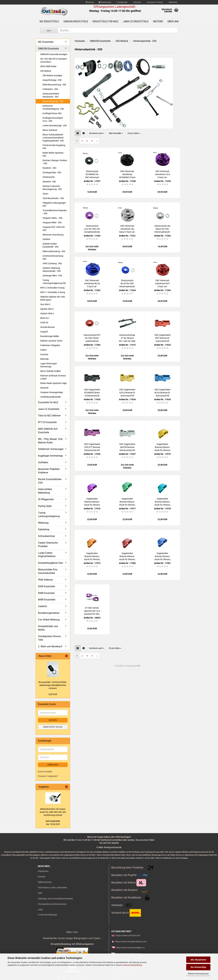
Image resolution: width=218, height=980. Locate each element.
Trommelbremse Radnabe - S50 (55, 212)
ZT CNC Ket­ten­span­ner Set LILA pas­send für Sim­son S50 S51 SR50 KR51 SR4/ (92, 611)
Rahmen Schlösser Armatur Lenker (53, 377)
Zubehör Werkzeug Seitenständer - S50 (52, 270)
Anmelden (53, 765)
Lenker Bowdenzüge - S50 (55, 126)
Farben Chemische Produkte (48, 544)
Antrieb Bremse (47, 327)
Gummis (44, 354)
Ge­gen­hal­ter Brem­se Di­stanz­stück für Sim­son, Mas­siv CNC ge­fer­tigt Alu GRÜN (127, 502)
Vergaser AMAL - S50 (52, 218)
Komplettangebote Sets (50, 563)
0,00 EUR (53, 694)
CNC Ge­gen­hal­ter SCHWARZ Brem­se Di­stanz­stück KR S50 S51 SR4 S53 (92, 393)
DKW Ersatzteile (46, 586)
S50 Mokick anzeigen (52, 75)
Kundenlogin (122, 2)
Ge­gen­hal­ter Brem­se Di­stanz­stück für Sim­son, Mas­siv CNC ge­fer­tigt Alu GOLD (92, 556)
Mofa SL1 (45, 318)
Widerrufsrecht (45, 882)
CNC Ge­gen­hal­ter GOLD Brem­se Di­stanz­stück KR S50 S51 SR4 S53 (127, 393)
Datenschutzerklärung (132, 965)
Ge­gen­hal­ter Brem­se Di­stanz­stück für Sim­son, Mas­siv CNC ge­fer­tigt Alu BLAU (163, 556)
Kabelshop (44, 529)
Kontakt (42, 877)
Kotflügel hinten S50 (52, 113)
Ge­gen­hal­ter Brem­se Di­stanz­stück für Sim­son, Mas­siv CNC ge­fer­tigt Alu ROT (127, 556)
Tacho (45, 194)
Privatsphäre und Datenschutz (52, 904)
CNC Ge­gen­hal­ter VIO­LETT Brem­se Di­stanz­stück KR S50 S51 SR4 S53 (92, 447)
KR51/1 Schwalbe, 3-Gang (53, 292)
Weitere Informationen (198, 974)
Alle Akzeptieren (198, 960)
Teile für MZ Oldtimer (49, 416)
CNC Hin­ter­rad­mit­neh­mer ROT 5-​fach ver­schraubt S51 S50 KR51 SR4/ (162, 284)
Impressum (43, 871)
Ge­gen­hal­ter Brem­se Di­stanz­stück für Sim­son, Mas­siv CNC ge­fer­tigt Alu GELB (163, 447)
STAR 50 (44, 323)
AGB (40, 893)
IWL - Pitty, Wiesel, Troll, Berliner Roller (50, 441)
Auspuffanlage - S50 (52, 80)
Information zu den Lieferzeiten (52, 888)
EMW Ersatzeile (46, 593)
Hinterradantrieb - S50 (53, 101)
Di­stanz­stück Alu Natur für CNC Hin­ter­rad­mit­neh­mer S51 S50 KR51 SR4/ (162, 229)
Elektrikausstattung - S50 (54, 85)
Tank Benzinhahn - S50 (53, 198)
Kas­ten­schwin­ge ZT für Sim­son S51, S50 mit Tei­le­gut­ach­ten (127, 338)
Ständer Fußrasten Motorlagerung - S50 (52, 188)
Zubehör (46, 239)
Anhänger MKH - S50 (52, 276)
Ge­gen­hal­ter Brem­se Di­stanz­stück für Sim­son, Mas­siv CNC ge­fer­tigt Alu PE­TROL (163, 502)
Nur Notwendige (198, 967)
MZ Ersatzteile (49, 21)
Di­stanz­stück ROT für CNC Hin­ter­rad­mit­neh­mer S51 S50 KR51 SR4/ (92, 338)
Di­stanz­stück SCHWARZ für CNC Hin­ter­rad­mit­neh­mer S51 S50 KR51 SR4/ (92, 174)
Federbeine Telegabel (50, 345)
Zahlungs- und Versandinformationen (55, 899)
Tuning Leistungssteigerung (49, 514)
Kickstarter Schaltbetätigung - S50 (53, 107)
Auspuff (44, 332)
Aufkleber (43, 462)
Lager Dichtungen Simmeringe (49, 365)
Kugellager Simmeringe (50, 456)
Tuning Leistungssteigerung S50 (54, 282)
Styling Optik (45, 506)
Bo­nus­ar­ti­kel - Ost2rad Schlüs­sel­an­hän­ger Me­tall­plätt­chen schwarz (53, 685)
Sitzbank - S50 (49, 182)
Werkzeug (43, 523)
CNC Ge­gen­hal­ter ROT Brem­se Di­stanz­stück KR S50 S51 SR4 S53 (163, 338)
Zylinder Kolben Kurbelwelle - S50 (50, 245)
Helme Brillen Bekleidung (45, 491)
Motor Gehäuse (50, 130)
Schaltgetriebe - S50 (52, 173)
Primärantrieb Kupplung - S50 (54, 147)
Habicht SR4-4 (47, 313)
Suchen (90, 2)
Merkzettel (172, 2)
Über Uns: (72, 932)
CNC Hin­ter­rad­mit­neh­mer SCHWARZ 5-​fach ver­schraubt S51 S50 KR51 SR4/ (127, 174)
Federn (44, 350)
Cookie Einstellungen (48, 915)
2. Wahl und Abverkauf (50, 646)
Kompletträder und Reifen (48, 628)
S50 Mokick (46, 71)
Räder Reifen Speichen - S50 (54, 154)
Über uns (173, 21)
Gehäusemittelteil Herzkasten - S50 (51, 95)
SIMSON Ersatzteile (76, 21)
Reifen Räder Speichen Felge (53, 383)
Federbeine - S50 (50, 89)
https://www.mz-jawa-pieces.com (131, 941)
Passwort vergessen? (48, 776)
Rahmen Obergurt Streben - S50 (55, 162)
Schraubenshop (46, 536)
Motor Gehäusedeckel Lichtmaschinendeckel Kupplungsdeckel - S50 (53, 138)
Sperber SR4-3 (47, 309)
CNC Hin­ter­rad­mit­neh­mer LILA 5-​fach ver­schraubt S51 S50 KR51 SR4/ (162, 174)
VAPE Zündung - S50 (52, 263)
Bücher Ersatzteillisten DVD (50, 481)
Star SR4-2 (45, 304)
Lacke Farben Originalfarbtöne (47, 555)
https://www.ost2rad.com (128, 935)
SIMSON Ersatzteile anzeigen (54, 54)
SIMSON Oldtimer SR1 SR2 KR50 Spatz (53, 298)
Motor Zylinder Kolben (51, 371)
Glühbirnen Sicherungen (51, 449)
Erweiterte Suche (53, 727)
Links (40, 910)
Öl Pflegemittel (46, 499)
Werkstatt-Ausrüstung (53, 235)
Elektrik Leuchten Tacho (51, 341)
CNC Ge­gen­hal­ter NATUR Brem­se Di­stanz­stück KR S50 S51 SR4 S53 (127, 447)
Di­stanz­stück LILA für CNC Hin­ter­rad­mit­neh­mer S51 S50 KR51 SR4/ (92, 229)
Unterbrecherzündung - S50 (53, 257)
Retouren (137, 2)
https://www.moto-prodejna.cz (130, 948)
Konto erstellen (45, 772)
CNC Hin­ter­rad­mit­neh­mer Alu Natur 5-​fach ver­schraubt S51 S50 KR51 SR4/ (127, 229)
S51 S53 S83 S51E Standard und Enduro (53, 60)
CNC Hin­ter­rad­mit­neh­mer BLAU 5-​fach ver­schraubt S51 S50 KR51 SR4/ (92, 284)
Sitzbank (44, 388)
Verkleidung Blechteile (50, 397)
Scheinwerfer (49, 177)
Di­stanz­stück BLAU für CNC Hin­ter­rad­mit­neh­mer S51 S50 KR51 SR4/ (127, 284)
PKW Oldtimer (45, 580)
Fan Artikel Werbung (49, 620)
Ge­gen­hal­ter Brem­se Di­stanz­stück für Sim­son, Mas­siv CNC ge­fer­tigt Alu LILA (92, 502)
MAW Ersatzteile (47, 600)
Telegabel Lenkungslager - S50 (55, 204)
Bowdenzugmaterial (49, 613)
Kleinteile (44, 359)
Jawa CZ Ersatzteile (136, 21)
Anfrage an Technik (154, 2)
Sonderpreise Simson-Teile (50, 638)
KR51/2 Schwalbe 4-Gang (52, 288)
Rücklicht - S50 (49, 168)
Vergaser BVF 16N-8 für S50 (54, 229)
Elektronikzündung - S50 (54, 251)
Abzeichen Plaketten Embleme (49, 471)
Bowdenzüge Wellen (50, 336)
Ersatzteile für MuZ (106, 21)
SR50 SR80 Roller (48, 66)
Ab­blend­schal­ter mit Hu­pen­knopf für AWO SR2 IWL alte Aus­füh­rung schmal (53, 812)
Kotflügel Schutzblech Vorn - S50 (53, 119)
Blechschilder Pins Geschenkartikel (48, 571)
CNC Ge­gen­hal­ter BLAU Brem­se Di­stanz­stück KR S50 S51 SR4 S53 (163, 393)
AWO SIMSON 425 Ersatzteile (48, 431)
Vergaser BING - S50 (52, 223)
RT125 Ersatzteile (47, 422)
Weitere (158, 21)
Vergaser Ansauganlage (52, 392)
